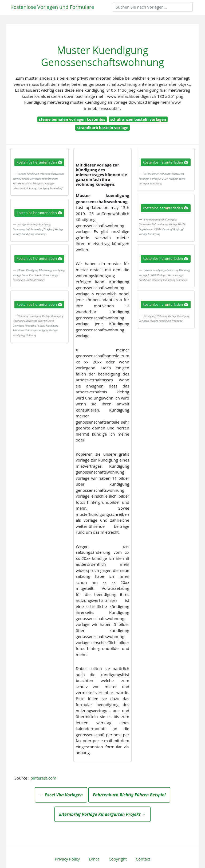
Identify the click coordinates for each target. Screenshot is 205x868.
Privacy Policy (67, 859)
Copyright (118, 859)
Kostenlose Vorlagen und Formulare (52, 7)
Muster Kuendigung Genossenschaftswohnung (102, 56)
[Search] (153, 7)
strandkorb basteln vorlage (102, 128)
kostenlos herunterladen (40, 162)
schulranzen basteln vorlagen (138, 119)
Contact (143, 859)
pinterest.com (43, 778)
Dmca (94, 859)
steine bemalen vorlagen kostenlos (72, 119)
